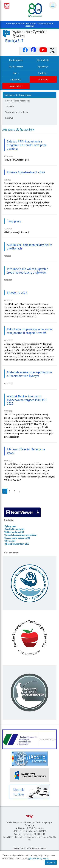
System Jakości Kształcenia (18, 101)
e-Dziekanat (16, 79)
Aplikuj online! (16, 86)
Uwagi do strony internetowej (30, 848)
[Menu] (53, 5)
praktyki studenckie (15, 529)
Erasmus (9, 118)
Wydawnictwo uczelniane (17, 112)
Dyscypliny (43, 66)
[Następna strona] (19, 491)
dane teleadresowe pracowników (21, 535)
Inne (16, 73)
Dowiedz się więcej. (40, 859)
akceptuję (51, 862)
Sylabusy (10, 106)
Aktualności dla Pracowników (18, 95)
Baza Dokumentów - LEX (17, 544)
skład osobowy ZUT (15, 532)
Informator (43, 79)
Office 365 (11, 541)
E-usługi (43, 73)
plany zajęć (11, 526)
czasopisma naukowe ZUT (18, 538)
